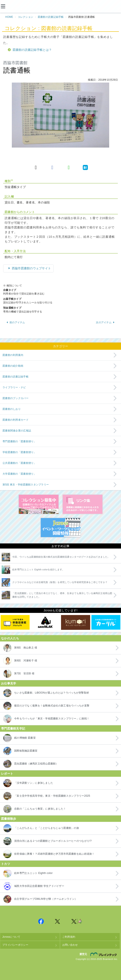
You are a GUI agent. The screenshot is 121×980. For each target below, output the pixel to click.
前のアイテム (16, 322)
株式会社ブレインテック (104, 954)
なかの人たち (10, 638)
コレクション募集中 (39, 504)
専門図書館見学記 (13, 728)
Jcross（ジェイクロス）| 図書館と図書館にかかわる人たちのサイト (61, 7)
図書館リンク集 (83, 504)
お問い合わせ (70, 945)
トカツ (6, 864)
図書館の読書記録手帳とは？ (32, 50)
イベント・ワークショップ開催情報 (61, 528)
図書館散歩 (9, 819)
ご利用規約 (69, 937)
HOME (9, 17)
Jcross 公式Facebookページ (41, 921)
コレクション (26, 17)
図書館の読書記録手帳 (51, 17)
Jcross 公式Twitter (58, 921)
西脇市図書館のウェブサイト (31, 268)
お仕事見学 (9, 683)
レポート (7, 774)
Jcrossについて (11, 937)
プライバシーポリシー (15, 945)
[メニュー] (6, 6)
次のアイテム (105, 322)
